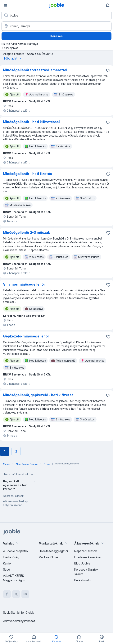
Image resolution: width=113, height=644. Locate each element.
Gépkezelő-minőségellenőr (26, 336)
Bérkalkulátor (83, 580)
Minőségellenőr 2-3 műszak (27, 232)
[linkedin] (25, 594)
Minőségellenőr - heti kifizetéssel (31, 122)
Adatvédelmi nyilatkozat (19, 621)
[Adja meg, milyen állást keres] (56, 15)
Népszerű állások (13, 496)
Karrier (7, 563)
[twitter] (16, 594)
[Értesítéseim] (108, 5)
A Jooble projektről (16, 551)
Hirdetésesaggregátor (53, 551)
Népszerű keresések (19, 474)
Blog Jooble (82, 563)
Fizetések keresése (87, 557)
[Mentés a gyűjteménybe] (108, 70)
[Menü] (5, 5)
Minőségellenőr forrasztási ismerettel (35, 70)
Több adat (13, 58)
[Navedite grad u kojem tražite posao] (56, 26)
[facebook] (7, 594)
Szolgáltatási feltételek (18, 613)
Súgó (7, 569)
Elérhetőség (11, 557)
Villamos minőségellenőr (24, 284)
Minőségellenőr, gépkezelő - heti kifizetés (38, 395)
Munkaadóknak (49, 557)
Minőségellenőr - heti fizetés (27, 174)
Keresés (56, 36)
